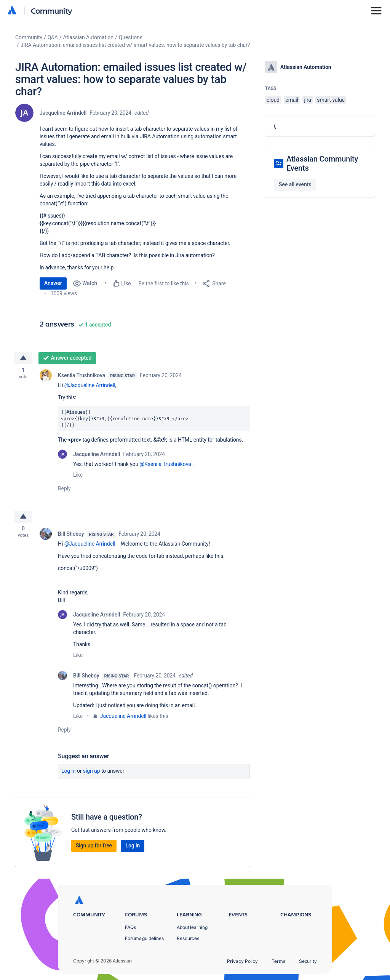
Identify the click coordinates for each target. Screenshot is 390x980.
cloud (273, 100)
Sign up (92, 773)
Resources (188, 938)
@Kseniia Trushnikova (165, 466)
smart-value (331, 100)
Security (308, 961)
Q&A (53, 37)
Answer (53, 283)
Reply (64, 490)
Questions (131, 37)
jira (308, 100)
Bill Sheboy (71, 536)
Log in (69, 773)
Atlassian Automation (88, 37)
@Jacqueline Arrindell (90, 386)
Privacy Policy (242, 961)
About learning (192, 927)
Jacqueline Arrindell (63, 113)
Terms (278, 961)
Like (78, 476)
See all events (295, 184)
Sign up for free (94, 848)
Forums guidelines (144, 938)
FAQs (130, 927)
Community (52, 10)
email (292, 100)
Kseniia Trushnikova (82, 376)
